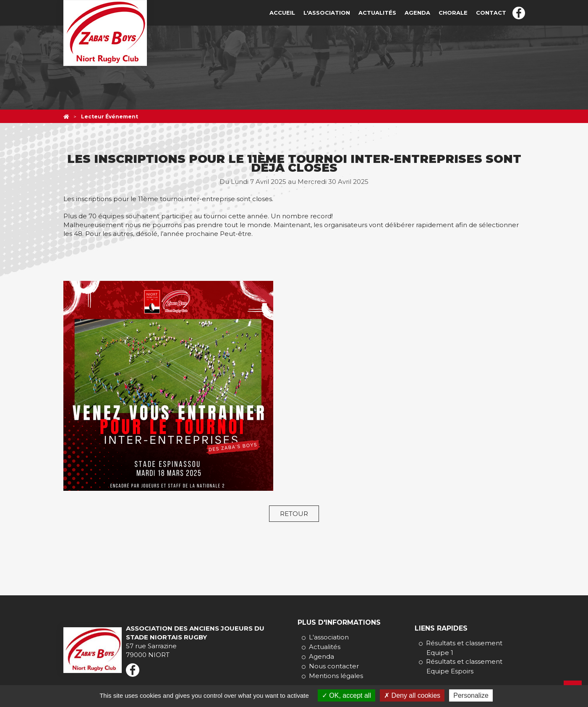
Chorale (453, 13)
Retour (294, 514)
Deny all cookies (412, 695)
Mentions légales (336, 676)
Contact (491, 13)
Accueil (282, 13)
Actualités (377, 13)
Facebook (519, 13)
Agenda (417, 13)
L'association (327, 13)
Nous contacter (334, 666)
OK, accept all (346, 695)
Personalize (471, 695)
